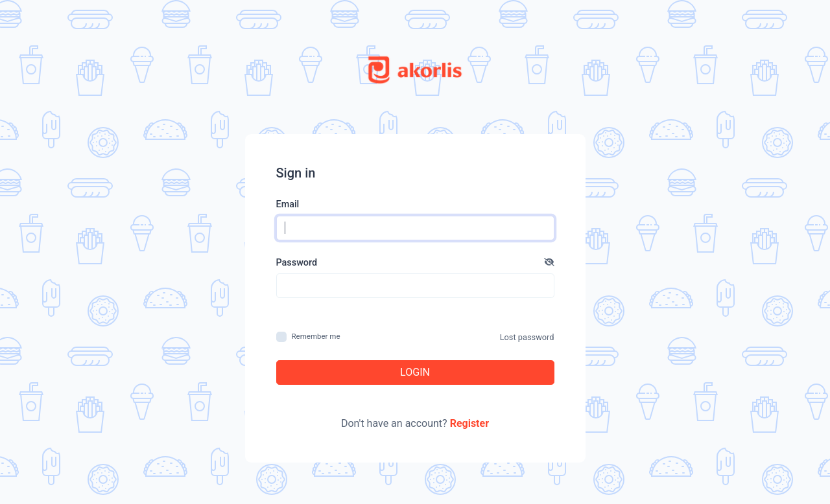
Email (288, 204)
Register (469, 423)
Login (415, 372)
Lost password (527, 337)
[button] (549, 263)
